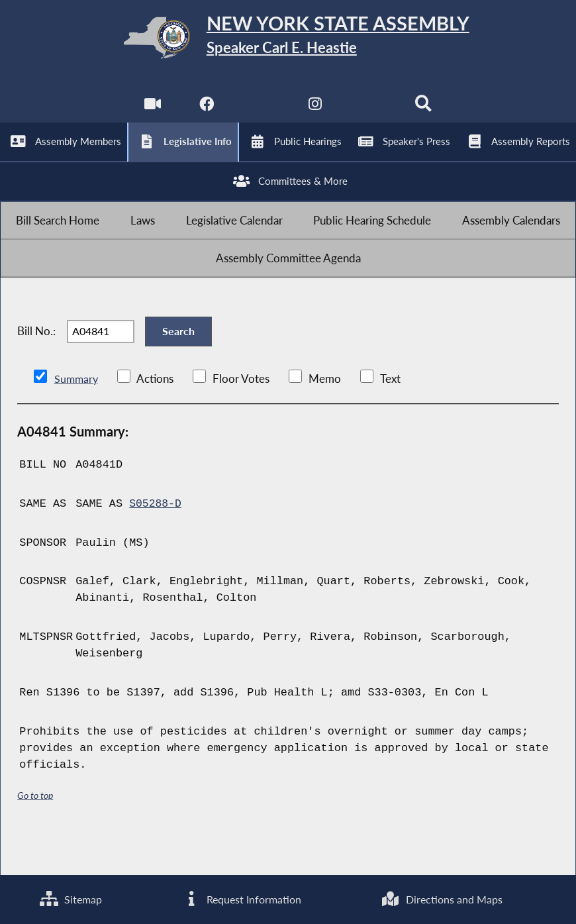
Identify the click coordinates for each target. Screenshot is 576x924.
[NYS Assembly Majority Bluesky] (370, 113)
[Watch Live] (151, 113)
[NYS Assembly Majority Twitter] (261, 113)
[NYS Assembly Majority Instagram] (315, 113)
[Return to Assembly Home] (288, 40)
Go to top (35, 833)
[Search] (425, 113)
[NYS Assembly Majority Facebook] (206, 113)
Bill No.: (36, 363)
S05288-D (156, 541)
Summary (77, 416)
